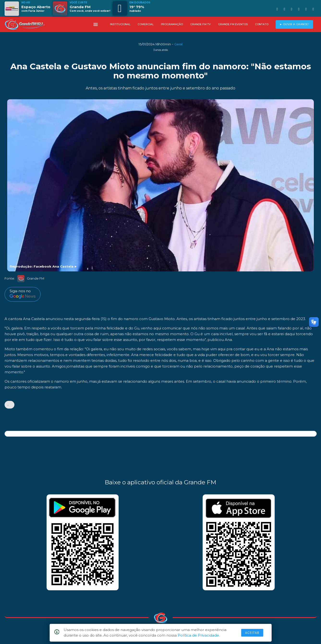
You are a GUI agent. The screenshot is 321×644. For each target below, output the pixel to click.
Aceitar (252, 633)
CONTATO (262, 24)
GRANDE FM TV (200, 24)
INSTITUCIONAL (120, 24)
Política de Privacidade (198, 635)
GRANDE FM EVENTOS (233, 24)
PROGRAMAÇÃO (172, 24)
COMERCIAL (146, 24)
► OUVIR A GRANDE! (294, 24)
